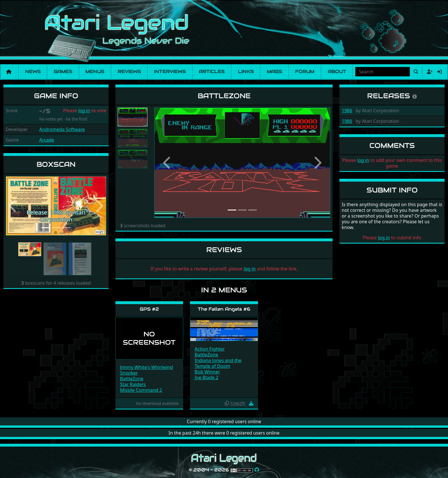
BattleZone (132, 379)
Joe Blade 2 (206, 377)
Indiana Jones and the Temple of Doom (218, 363)
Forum (305, 72)
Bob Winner (207, 372)
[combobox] (383, 72)
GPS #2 (149, 309)
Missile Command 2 (141, 390)
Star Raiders (133, 384)
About (337, 72)
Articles (212, 72)
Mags (274, 72)
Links (246, 72)
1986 (347, 111)
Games (63, 72)
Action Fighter (210, 349)
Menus (95, 72)
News (33, 72)
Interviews (170, 72)
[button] (13, 206)
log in (84, 111)
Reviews (129, 72)
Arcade (47, 140)
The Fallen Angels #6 (224, 309)
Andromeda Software (62, 129)
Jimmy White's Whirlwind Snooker (146, 370)
